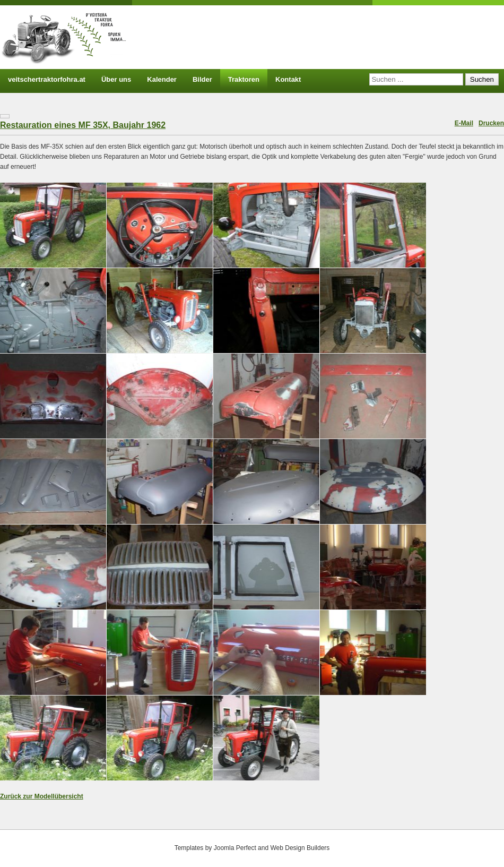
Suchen (482, 79)
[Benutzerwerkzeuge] (5, 116)
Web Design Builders (300, 848)
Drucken (491, 123)
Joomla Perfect (235, 848)
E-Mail (464, 123)
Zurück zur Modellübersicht (42, 796)
